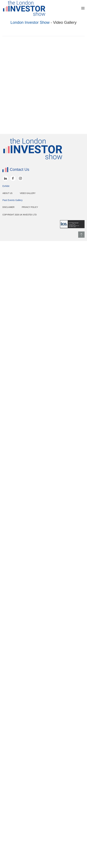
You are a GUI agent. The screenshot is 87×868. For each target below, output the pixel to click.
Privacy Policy (15, 834)
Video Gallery (12, 820)
